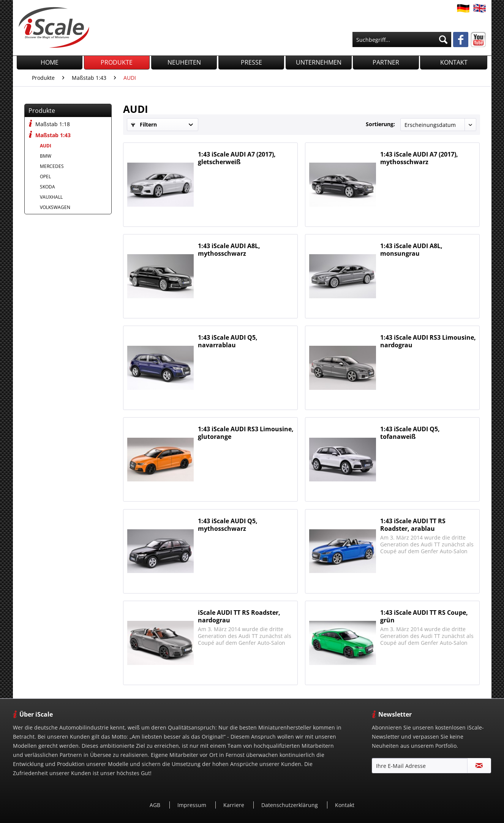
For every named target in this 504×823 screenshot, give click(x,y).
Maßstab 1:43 (50, 135)
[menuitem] (402, 40)
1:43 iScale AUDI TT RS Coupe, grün (424, 616)
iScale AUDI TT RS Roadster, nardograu (239, 616)
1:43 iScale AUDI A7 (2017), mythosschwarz (419, 158)
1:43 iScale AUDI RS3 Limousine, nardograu (428, 341)
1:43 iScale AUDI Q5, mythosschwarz (228, 525)
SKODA (47, 187)
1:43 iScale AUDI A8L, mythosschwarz (229, 250)
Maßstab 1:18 (49, 124)
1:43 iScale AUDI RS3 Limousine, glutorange (246, 433)
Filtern (144, 124)
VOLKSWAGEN (55, 207)
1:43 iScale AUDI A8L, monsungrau (411, 250)
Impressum (193, 805)
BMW (46, 156)
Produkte (42, 111)
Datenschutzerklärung (290, 805)
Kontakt (345, 805)
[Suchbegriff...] (402, 40)
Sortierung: (380, 124)
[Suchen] (443, 40)
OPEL (45, 176)
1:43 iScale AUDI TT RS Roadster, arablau (413, 525)
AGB (156, 805)
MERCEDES (52, 166)
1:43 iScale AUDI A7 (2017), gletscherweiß (237, 158)
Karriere (235, 805)
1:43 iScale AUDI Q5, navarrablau (228, 341)
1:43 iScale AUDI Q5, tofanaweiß (410, 433)
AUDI (46, 146)
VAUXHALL (51, 197)
